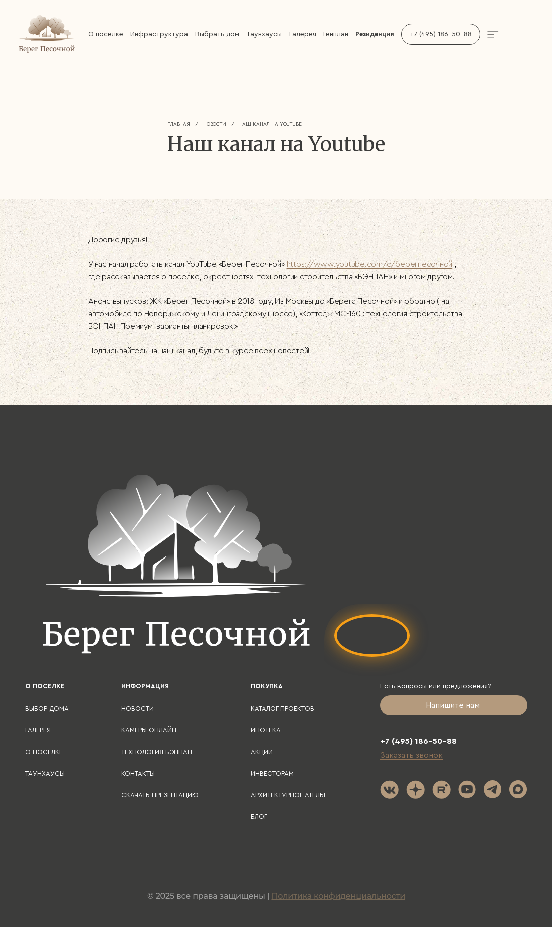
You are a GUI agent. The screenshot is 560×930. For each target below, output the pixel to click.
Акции (262, 752)
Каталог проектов (283, 709)
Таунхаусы (264, 34)
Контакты (138, 773)
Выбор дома (47, 709)
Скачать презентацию (160, 795)
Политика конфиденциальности (338, 896)
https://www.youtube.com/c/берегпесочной (370, 264)
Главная (179, 124)
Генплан (336, 34)
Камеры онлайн (149, 730)
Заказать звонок (411, 755)
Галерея (303, 34)
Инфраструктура (159, 34)
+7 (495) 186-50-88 (441, 34)
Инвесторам (272, 773)
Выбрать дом (217, 34)
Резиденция (375, 34)
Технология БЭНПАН (157, 752)
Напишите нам (454, 705)
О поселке (106, 34)
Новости (215, 124)
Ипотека (266, 730)
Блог (259, 816)
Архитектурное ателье (289, 795)
